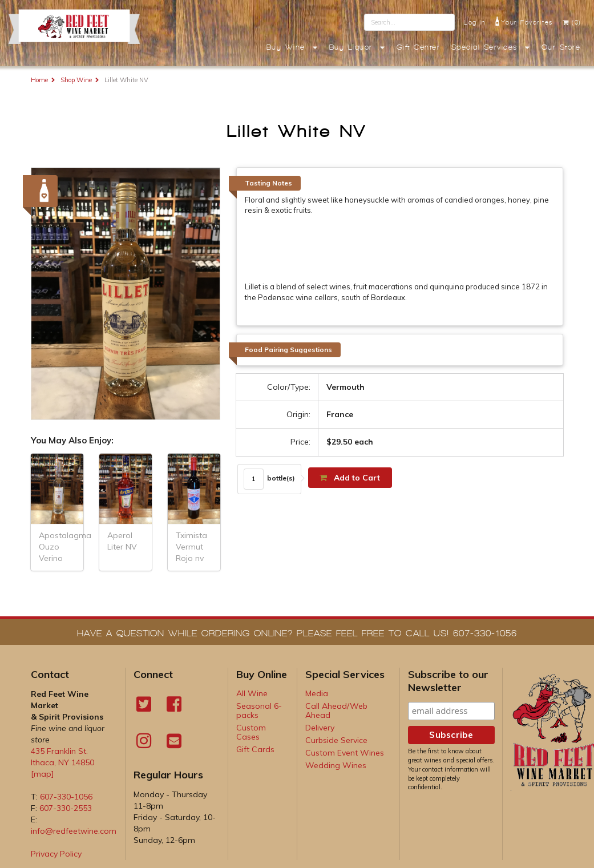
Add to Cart (349, 478)
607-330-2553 (66, 808)
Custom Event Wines (345, 753)
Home (39, 80)
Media (317, 693)
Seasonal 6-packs (259, 710)
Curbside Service (336, 740)
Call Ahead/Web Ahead (336, 710)
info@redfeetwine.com (74, 831)
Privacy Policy (56, 854)
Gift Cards (255, 749)
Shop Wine (76, 80)
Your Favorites (524, 21)
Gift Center (419, 47)
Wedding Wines (336, 765)
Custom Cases (251, 732)
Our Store (561, 47)
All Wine (252, 693)
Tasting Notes (268, 183)
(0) (571, 22)
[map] (43, 774)
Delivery (320, 728)
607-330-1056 (66, 797)
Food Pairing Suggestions (288, 350)
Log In (475, 22)
